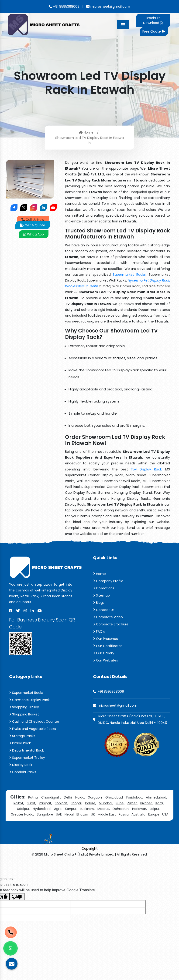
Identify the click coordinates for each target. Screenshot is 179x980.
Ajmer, (132, 803)
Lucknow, (87, 809)
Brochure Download (153, 20)
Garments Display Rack (29, 700)
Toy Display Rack (146, 469)
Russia (124, 814)
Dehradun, (121, 809)
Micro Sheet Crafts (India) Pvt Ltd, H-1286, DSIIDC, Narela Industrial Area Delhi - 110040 (132, 719)
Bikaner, (146, 803)
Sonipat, (61, 803)
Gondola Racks (23, 772)
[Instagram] (25, 611)
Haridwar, (139, 809)
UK (93, 814)
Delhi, (68, 797)
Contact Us (104, 610)
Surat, (31, 803)
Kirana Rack (20, 743)
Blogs (99, 603)
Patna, (33, 797)
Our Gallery (104, 653)
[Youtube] (40, 611)
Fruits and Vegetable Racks (33, 729)
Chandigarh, (51, 797)
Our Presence (106, 639)
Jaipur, (155, 809)
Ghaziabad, (114, 797)
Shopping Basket (24, 714)
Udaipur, (24, 809)
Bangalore (45, 814)
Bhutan (82, 814)
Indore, (91, 803)
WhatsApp (34, 234)
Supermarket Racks (129, 275)
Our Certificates (108, 646)
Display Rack (21, 765)
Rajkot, (19, 803)
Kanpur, (71, 809)
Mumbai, (106, 803)
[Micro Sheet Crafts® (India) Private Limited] (44, 24)
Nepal (69, 814)
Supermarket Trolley (27, 758)
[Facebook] (11, 611)
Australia (138, 814)
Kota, (160, 803)
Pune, (120, 803)
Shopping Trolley (24, 707)
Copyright (90, 849)
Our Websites (105, 660)
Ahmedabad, (156, 797)
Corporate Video (108, 617)
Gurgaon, (95, 797)
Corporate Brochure (111, 624)
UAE (59, 814)
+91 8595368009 (64, 7)
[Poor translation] (17, 897)
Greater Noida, (22, 814)
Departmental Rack (26, 750)
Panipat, (45, 803)
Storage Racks (22, 736)
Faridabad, (135, 797)
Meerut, (104, 809)
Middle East (107, 814)
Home (86, 132)
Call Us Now (33, 220)
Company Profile (108, 581)
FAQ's (99, 631)
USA (165, 814)
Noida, (80, 797)
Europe (154, 814)
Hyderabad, (42, 809)
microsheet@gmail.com (108, 7)
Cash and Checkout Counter (34, 722)
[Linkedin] (32, 611)
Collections (104, 588)
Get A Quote (33, 225)
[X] (18, 611)
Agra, (58, 809)
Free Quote (154, 31)
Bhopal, (76, 803)
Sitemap (101, 595)
